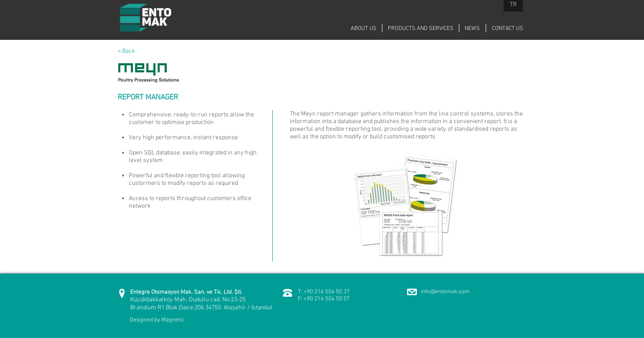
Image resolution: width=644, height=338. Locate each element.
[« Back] (134, 51)
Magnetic (173, 320)
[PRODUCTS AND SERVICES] (420, 29)
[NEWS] (472, 29)
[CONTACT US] (508, 29)
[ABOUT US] (364, 29)
